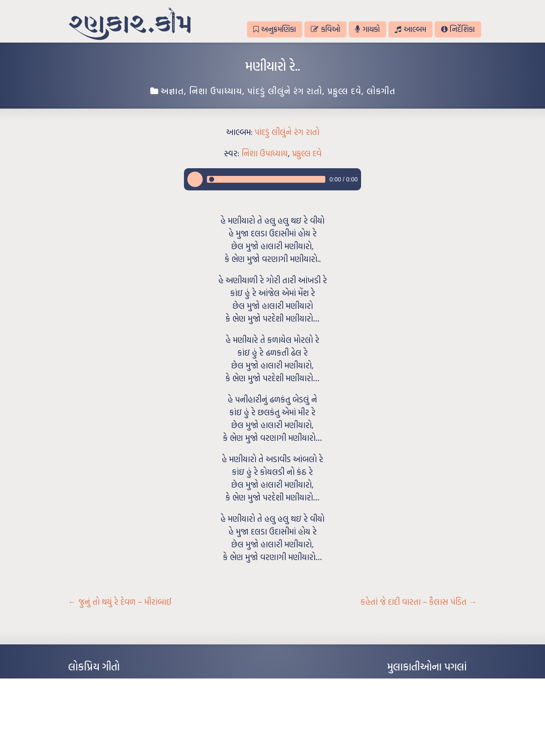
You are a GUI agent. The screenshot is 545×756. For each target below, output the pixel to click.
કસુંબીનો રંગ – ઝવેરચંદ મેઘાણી (99, 734)
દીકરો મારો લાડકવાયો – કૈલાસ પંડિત (104, 722)
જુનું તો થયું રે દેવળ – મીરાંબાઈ (120, 602)
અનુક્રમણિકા (275, 29)
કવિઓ (325, 29)
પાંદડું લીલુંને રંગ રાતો (285, 91)
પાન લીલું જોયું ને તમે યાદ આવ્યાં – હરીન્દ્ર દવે (113, 709)
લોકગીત (381, 91)
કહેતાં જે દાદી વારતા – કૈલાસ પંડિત (419, 602)
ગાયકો (367, 29)
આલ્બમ (410, 29)
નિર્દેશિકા (458, 29)
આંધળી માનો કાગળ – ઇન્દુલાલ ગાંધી (104, 683)
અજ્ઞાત (172, 91)
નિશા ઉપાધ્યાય (216, 91)
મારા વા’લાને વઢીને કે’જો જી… (98, 696)
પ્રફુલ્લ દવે (344, 91)
